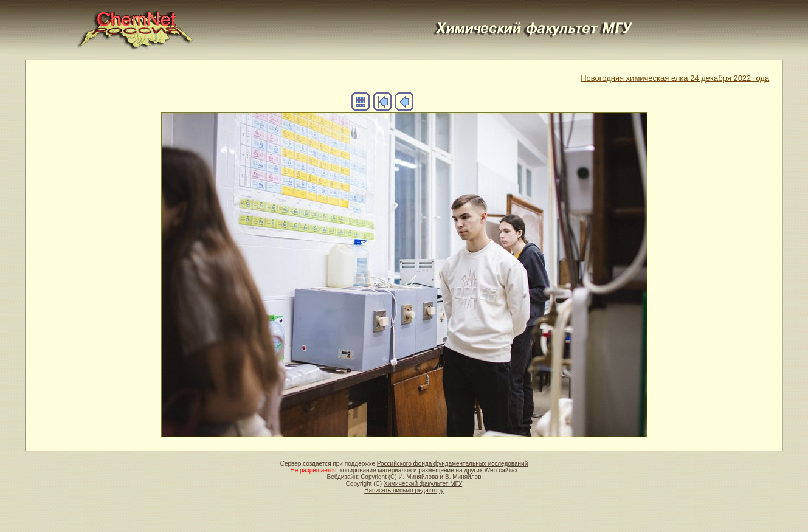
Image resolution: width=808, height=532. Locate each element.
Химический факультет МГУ (423, 484)
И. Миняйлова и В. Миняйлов (440, 477)
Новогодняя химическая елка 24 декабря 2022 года (675, 78)
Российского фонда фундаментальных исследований (452, 464)
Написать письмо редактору (404, 490)
